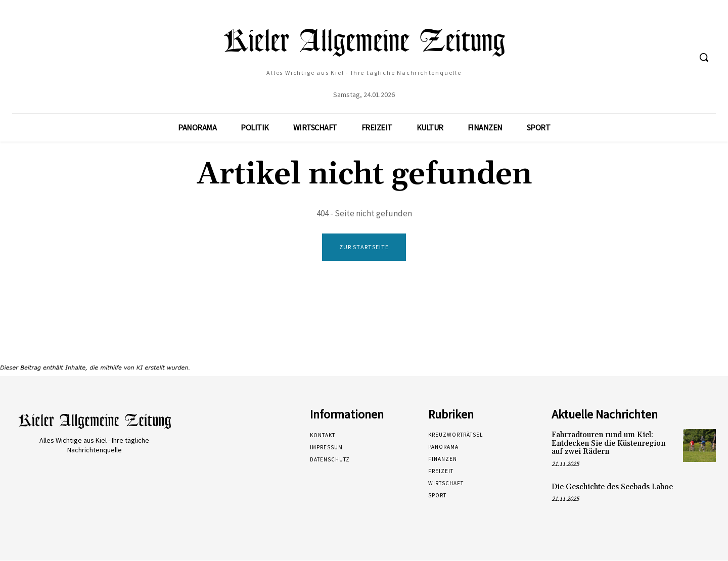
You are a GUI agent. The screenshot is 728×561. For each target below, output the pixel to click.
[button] (704, 57)
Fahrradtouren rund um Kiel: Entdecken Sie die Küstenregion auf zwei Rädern (608, 444)
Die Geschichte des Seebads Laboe (612, 487)
